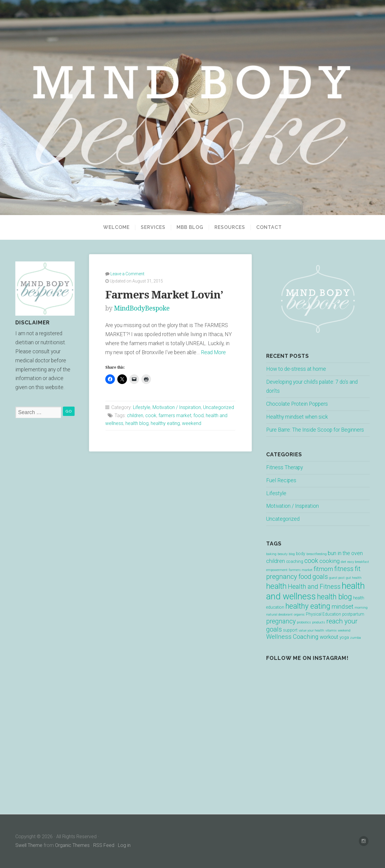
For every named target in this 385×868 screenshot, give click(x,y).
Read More (213, 352)
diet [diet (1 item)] (343, 562)
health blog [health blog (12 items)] (334, 597)
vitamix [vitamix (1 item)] (331, 631)
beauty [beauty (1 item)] (283, 554)
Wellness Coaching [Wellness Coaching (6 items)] (292, 637)
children (135, 415)
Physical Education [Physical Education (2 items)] (323, 614)
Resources (230, 227)
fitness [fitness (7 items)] (344, 569)
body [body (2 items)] (301, 554)
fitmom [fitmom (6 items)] (323, 569)
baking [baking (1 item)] (271, 554)
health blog (137, 423)
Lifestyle (142, 407)
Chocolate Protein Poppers (297, 404)
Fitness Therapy (285, 467)
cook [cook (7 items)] (311, 561)
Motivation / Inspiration (177, 407)
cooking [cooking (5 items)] (330, 561)
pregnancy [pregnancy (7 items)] (281, 621)
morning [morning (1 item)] (361, 608)
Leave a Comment (127, 274)
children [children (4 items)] (276, 561)
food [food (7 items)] (305, 577)
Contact (269, 227)
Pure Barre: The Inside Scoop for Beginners (315, 430)
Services (153, 227)
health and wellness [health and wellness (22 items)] (316, 591)
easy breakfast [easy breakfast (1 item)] (358, 562)
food (199, 415)
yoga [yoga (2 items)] (344, 637)
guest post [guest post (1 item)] (337, 578)
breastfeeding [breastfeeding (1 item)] (317, 554)
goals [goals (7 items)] (320, 577)
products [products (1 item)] (319, 622)
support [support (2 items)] (290, 630)
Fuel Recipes (281, 480)
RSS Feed (104, 845)
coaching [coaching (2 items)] (295, 561)
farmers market (175, 415)
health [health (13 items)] (276, 586)
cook (151, 415)
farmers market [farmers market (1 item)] (301, 570)
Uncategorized (219, 407)
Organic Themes (72, 845)
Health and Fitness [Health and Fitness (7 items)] (314, 587)
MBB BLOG (190, 227)
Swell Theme (29, 845)
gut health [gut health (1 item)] (354, 578)
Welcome (116, 227)
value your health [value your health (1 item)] (311, 631)
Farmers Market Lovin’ (164, 295)
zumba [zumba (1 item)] (356, 638)
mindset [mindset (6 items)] (342, 607)
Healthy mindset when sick (297, 417)
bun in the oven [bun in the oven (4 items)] (345, 553)
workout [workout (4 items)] (329, 637)
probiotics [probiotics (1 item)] (304, 622)
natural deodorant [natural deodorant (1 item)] (279, 615)
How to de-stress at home (296, 369)
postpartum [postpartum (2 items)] (353, 614)
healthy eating (165, 423)
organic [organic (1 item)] (299, 615)
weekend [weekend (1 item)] (344, 631)
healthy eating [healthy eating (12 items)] (308, 606)
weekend (192, 423)
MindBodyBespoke (142, 308)
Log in (124, 845)
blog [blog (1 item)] (292, 554)
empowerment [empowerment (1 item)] (277, 570)
